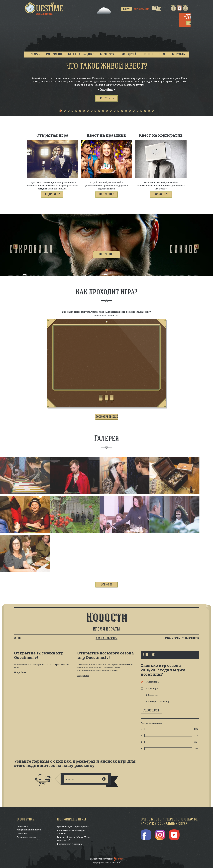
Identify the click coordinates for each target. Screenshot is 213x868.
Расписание (54, 54)
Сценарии (34, 54)
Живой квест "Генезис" (70, 844)
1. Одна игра (152, 682)
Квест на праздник (81, 54)
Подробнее (20, 672)
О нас (162, 54)
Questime (44, 8)
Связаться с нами (26, 837)
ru (155, 8)
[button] (106, 98)
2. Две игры (152, 688)
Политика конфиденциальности (29, 828)
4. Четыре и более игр (157, 701)
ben (119, 859)
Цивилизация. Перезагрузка (73, 826)
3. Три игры (152, 695)
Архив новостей (107, 638)
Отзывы (147, 54)
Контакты (179, 54)
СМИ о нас (22, 833)
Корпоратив (108, 54)
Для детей (129, 54)
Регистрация (142, 9)
